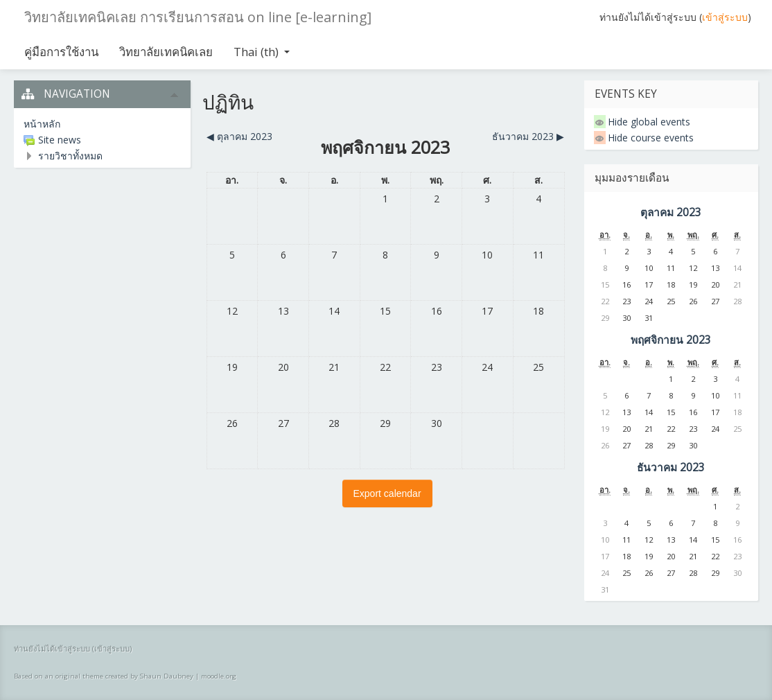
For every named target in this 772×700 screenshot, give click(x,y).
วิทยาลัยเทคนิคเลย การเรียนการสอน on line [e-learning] (198, 17)
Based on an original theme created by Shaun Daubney (104, 676)
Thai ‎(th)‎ (262, 52)
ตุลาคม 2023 (671, 212)
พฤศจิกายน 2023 (671, 340)
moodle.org (219, 676)
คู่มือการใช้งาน (61, 52)
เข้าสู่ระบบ (725, 17)
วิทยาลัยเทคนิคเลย (166, 52)
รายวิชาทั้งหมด (70, 156)
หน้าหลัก (42, 124)
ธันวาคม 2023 (671, 467)
